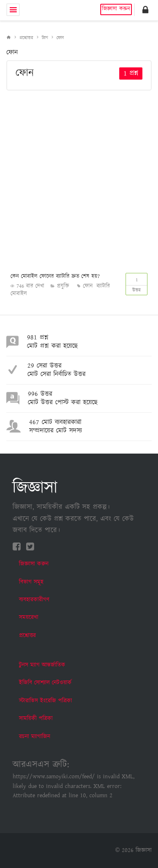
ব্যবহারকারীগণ (34, 600)
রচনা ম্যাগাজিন (35, 737)
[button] (145, 10)
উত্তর (137, 283)
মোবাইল (19, 294)
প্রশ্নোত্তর (26, 38)
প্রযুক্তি (63, 286)
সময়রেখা (29, 617)
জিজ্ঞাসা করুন (116, 9)
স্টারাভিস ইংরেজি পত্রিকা (46, 701)
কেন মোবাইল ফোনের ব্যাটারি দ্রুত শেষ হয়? (55, 276)
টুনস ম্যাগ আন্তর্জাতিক (42, 665)
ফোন (60, 38)
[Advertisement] (79, 180)
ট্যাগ (45, 38)
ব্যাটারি (103, 286)
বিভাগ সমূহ (31, 582)
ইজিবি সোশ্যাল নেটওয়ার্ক (45, 683)
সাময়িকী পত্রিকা (36, 718)
